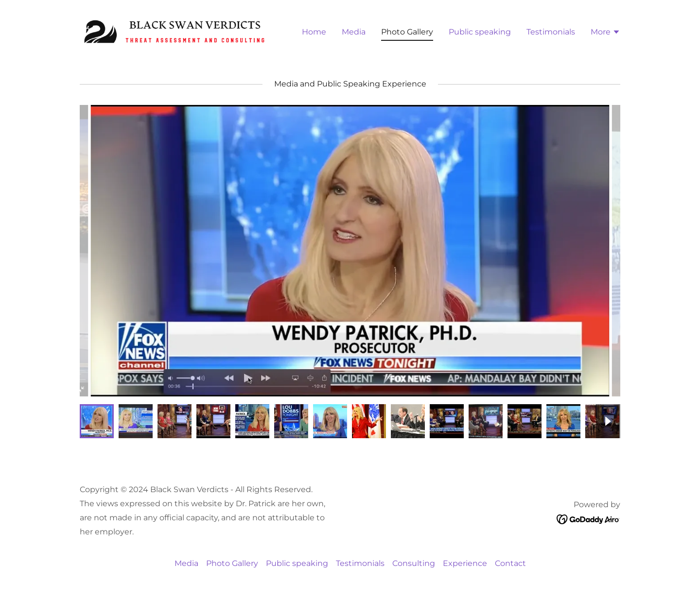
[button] (605, 33)
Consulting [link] (414, 563)
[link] (174, 31)
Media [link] (354, 32)
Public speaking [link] (480, 32)
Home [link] (314, 32)
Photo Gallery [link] (407, 32)
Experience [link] (465, 563)
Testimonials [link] (551, 32)
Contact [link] (510, 563)
